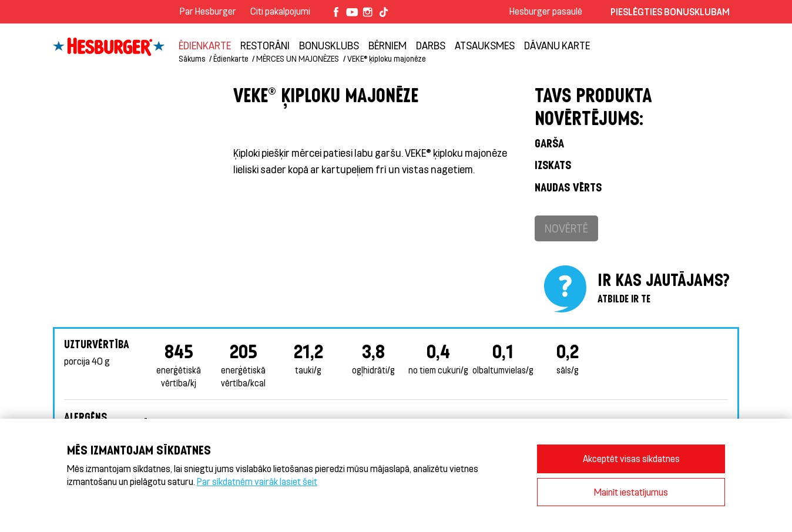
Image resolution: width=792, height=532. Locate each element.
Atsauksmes (485, 45)
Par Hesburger (208, 11)
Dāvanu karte (557, 45)
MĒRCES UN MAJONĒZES (298, 58)
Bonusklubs (329, 45)
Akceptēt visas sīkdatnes (631, 458)
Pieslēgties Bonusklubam (670, 11)
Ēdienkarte (205, 45)
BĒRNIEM (387, 45)
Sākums (192, 58)
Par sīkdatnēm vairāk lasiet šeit (257, 481)
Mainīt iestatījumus (631, 492)
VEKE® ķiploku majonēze (387, 58)
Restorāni (265, 45)
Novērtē (566, 228)
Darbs (431, 45)
